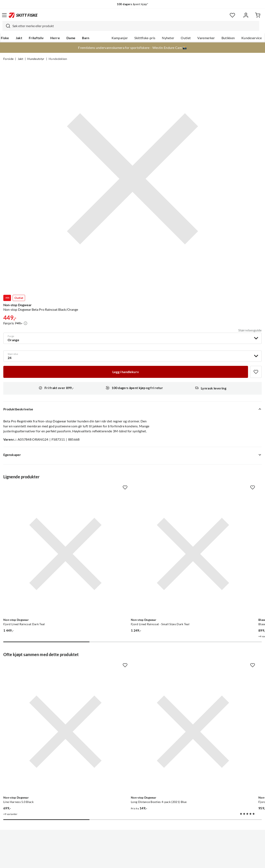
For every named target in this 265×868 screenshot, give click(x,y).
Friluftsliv (36, 38)
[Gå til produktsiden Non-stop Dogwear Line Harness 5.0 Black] (44, 667)
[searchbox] (135, 26)
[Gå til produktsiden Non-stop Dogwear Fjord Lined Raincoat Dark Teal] (44, 532)
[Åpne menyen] (4, 15)
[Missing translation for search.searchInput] (6, 26)
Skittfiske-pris (145, 38)
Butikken (228, 38)
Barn (86, 38)
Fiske (5, 38)
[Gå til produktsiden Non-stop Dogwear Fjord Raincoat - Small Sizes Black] (213, 667)
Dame (71, 38)
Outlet (186, 38)
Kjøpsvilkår (142, 862)
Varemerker (206, 38)
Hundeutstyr (36, 59)
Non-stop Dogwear (17, 305)
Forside (8, 59)
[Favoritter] (232, 15)
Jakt (19, 38)
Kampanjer (120, 38)
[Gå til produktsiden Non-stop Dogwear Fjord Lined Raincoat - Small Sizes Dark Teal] (128, 532)
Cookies (158, 862)
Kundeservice (252, 38)
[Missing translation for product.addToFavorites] (256, 372)
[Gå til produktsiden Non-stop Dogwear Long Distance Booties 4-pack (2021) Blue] (128, 667)
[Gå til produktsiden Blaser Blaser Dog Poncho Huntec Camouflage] (213, 532)
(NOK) (132, 844)
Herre (55, 38)
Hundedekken (58, 59)
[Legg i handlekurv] (126, 372)
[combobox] (131, 26)
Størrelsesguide (250, 330)
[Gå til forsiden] (23, 15)
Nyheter (168, 38)
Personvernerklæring (116, 862)
